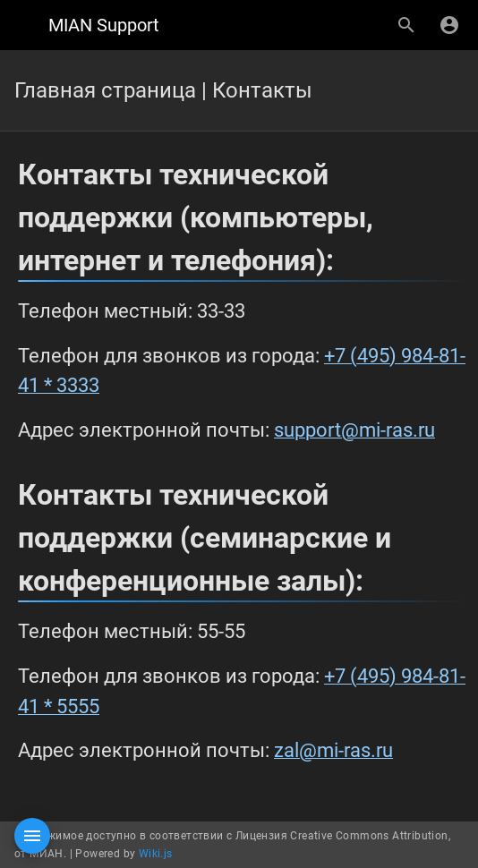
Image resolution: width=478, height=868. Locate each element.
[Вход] (449, 25)
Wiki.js (156, 854)
